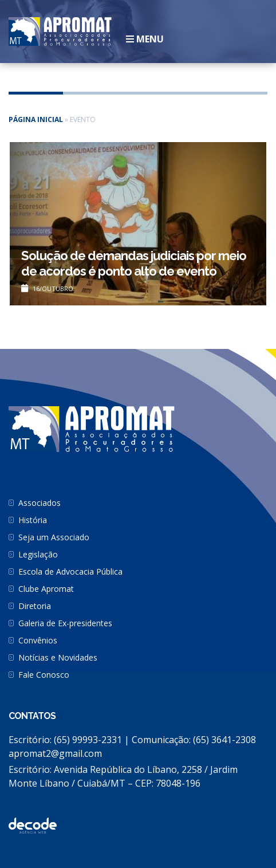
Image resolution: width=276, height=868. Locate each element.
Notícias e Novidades (58, 657)
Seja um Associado (54, 537)
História (33, 520)
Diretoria (35, 606)
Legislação (38, 554)
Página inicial (36, 119)
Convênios (38, 640)
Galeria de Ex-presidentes (65, 623)
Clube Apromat (46, 589)
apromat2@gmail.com (55, 753)
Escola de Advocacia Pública (70, 572)
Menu (145, 39)
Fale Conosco (44, 675)
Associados (40, 503)
